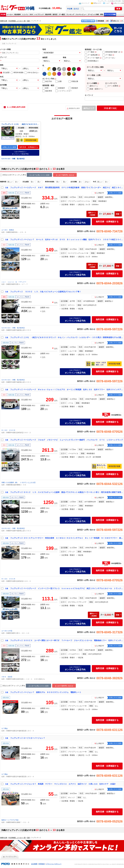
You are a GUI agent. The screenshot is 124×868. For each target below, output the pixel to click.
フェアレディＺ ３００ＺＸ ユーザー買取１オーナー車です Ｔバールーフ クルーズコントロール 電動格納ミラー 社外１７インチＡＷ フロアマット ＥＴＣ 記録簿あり (67, 640)
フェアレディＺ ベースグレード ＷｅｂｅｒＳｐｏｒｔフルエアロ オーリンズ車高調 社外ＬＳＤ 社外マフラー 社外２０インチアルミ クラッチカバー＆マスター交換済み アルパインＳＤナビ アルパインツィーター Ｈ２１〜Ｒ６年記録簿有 (67, 390)
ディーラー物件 (92, 58)
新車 (45, 88)
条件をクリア (89, 108)
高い (39, 182)
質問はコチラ (97, 3)
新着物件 (60, 88)
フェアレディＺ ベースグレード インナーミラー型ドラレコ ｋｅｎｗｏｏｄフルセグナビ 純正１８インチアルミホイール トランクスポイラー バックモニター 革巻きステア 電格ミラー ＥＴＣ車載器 (67, 588)
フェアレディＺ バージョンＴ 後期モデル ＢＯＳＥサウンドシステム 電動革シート (46, 692)
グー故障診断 (91, 55)
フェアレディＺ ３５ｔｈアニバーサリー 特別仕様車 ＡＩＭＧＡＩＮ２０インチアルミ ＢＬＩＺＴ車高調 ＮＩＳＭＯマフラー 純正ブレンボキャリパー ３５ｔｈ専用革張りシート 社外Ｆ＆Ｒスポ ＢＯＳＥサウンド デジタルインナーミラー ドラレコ (67, 538)
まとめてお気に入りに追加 (39, 175)
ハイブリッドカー (64, 91)
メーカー (10, 14)
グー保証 (107, 55)
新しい (10, 182)
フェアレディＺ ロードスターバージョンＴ (28, 738)
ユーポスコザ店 (7, 631)
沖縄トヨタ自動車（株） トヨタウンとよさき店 (18, 482)
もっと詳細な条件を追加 (16, 107)
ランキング (70, 14)
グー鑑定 (62, 14)
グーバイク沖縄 (110, 14)
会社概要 (34, 864)
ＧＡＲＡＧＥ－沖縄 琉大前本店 (13, 159)
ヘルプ (107, 3)
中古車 (3, 14)
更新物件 (73, 88)
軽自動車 (18, 14)
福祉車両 (48, 14)
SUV (31, 14)
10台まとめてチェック (10, 175)
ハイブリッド (39, 14)
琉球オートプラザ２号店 (10, 820)
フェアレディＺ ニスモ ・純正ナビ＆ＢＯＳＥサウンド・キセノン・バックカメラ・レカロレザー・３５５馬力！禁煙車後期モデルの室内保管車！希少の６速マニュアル (20, 124)
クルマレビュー (81, 14)
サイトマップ (85, 3)
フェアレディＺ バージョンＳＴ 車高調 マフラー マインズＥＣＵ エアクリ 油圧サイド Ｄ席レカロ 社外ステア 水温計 (63, 784)
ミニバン (25, 14)
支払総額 (5, 72)
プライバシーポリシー (54, 864)
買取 (102, 14)
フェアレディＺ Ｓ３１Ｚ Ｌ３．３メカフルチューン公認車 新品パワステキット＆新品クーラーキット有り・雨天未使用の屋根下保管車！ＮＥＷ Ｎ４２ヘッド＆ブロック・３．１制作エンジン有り (67, 492)
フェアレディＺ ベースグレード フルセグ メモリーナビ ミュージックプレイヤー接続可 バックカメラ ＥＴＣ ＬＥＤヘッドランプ (67, 440)
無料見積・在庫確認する (29, 147)
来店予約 (47, 81)
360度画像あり (92, 61)
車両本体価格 (17, 72)
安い (32, 182)
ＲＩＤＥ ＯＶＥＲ (8, 430)
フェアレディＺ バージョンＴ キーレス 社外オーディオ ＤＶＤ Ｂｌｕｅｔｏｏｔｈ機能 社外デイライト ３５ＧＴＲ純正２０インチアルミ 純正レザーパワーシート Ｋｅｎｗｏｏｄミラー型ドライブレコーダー (67, 240)
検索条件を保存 (74, 108)
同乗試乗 (73, 81)
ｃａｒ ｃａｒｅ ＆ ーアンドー (14, 282)
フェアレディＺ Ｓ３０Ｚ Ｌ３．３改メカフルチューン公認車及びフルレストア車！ (46, 292)
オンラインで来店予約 (20, 153)
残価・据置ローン (95, 89)
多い (80, 182)
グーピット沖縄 (93, 14)
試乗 (59, 81)
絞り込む (110, 108)
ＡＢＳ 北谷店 (7, 677)
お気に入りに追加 (119, 3)
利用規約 (42, 864)
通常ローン (92, 86)
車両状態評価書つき (111, 52)
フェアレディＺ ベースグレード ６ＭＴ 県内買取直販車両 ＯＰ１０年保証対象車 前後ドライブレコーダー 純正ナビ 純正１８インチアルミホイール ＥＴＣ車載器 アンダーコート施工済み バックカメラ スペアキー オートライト (67, 188)
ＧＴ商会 (5, 728)
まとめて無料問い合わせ (65, 175)
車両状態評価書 (31, 140)
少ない (87, 182)
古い (17, 182)
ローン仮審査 (112, 86)
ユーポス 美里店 (8, 230)
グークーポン (109, 58)
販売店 (76, 9)
